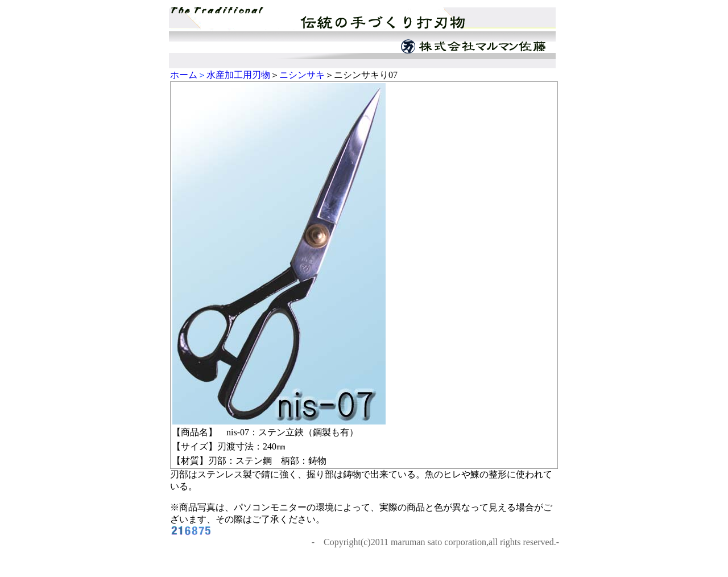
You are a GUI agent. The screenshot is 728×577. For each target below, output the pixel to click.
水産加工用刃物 (238, 75)
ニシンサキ (302, 75)
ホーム (184, 75)
